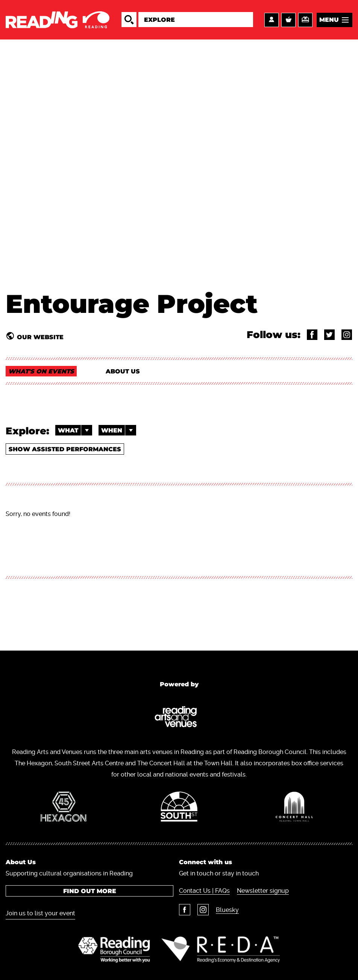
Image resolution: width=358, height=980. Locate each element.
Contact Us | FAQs (204, 891)
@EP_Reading (329, 335)
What (75, 430)
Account (272, 20)
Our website (40, 337)
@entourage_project (347, 335)
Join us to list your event (40, 913)
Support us (305, 20)
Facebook (185, 910)
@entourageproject (312, 335)
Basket (288, 20)
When (119, 430)
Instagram (203, 910)
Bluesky (227, 910)
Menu (329, 20)
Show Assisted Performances (65, 449)
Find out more (90, 891)
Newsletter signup (263, 891)
